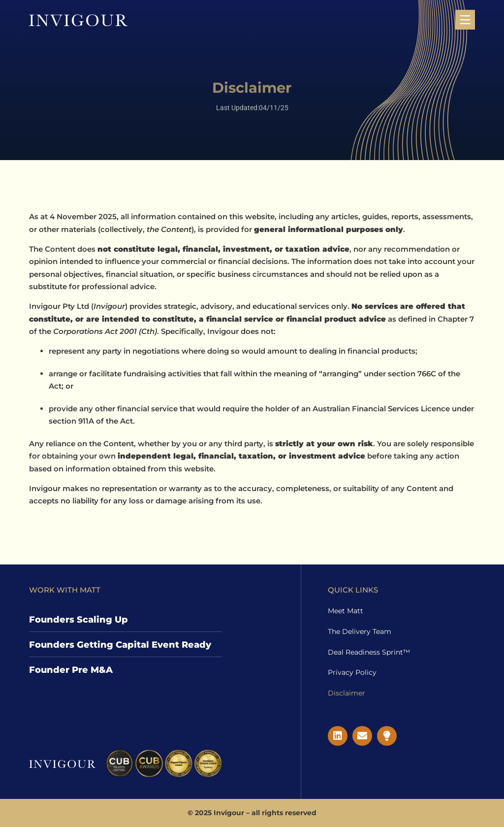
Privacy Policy (352, 672)
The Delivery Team (360, 631)
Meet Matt (346, 611)
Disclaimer (346, 693)
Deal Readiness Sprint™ (369, 652)
